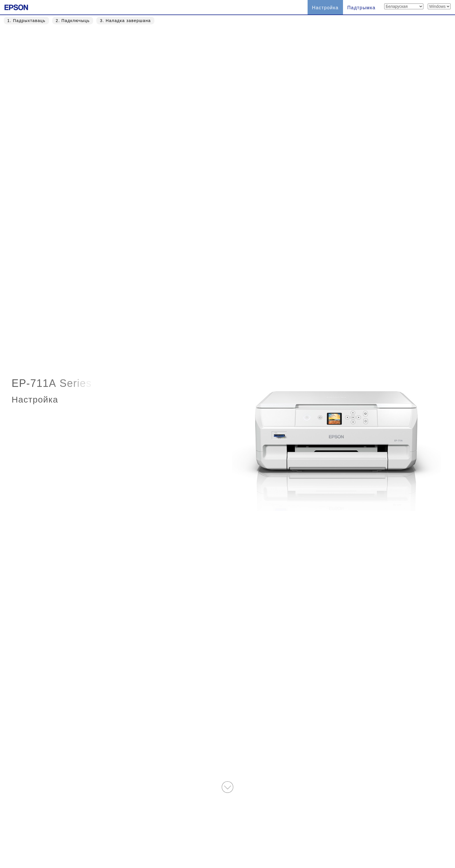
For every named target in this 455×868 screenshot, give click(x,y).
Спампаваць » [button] (247, 500)
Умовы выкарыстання (206, 837)
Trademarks (254, 837)
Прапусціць (245, 307)
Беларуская (154, 837)
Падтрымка (361, 8)
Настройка (325, 8)
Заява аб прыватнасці (304, 837)
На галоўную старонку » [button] (227, 792)
